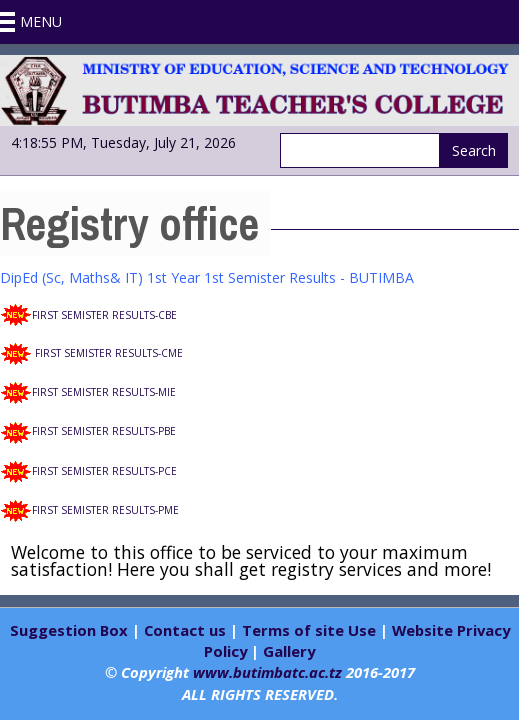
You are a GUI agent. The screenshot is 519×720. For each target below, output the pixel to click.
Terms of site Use (309, 630)
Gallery (289, 651)
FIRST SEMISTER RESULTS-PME (105, 510)
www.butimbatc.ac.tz (267, 672)
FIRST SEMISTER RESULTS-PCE (104, 471)
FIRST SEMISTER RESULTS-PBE (104, 431)
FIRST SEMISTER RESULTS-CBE (104, 315)
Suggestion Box (71, 630)
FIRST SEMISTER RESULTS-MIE (104, 392)
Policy (225, 651)
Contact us (185, 630)
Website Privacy (451, 630)
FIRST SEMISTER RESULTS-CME (109, 353)
